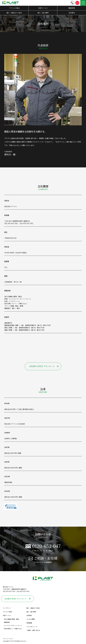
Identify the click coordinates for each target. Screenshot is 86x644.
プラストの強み (14, 8)
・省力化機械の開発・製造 (11, 619)
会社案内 (72, 13)
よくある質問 (31, 619)
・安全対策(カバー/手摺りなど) (12, 629)
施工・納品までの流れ (14, 13)
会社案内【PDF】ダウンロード (44, 366)
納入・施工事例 (43, 13)
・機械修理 (6, 622)
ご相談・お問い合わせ (33, 630)
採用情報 (29, 623)
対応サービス (43, 8)
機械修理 (72, 8)
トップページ (7, 608)
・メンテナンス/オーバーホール (12, 625)
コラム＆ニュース (32, 627)
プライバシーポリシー (8, 639)
